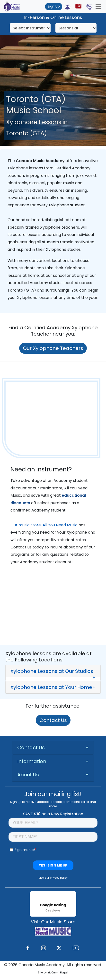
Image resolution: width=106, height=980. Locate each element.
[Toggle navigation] (98, 7)
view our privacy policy (53, 878)
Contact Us (53, 720)
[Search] (30, 28)
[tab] (53, 671)
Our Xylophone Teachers (53, 348)
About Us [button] (28, 775)
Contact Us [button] (31, 747)
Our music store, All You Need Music (44, 525)
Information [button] (32, 761)
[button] (53, 673)
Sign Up (54, 6)
